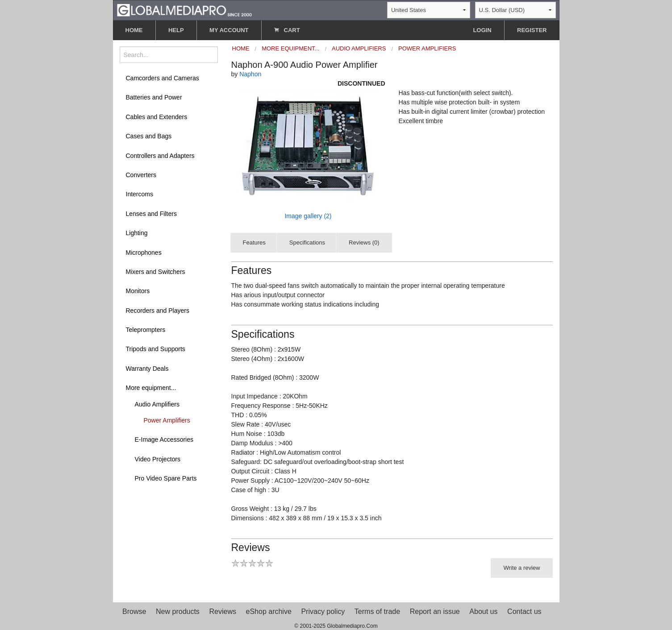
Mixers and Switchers (156, 272)
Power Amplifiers (167, 420)
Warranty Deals (147, 369)
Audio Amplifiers (157, 404)
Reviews (222, 611)
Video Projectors (158, 459)
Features (254, 242)
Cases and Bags (149, 136)
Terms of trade (377, 611)
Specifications (307, 242)
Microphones (144, 253)
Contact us (524, 611)
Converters (141, 175)
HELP (176, 30)
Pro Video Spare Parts (166, 478)
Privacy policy (323, 611)
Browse (134, 611)
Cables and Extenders (157, 117)
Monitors (138, 291)
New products (178, 611)
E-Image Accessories (164, 439)
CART (287, 30)
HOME (134, 30)
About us (483, 611)
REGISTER (532, 30)
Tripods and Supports (156, 349)
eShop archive (269, 611)
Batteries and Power (154, 97)
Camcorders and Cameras (163, 78)
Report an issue (435, 611)
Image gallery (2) (308, 216)
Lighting (137, 233)
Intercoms (140, 194)
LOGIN (482, 30)
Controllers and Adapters (160, 156)
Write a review (522, 568)
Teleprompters (146, 330)
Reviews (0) (364, 242)
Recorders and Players (158, 311)
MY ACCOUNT (229, 30)
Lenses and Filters (151, 214)
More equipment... (151, 388)
